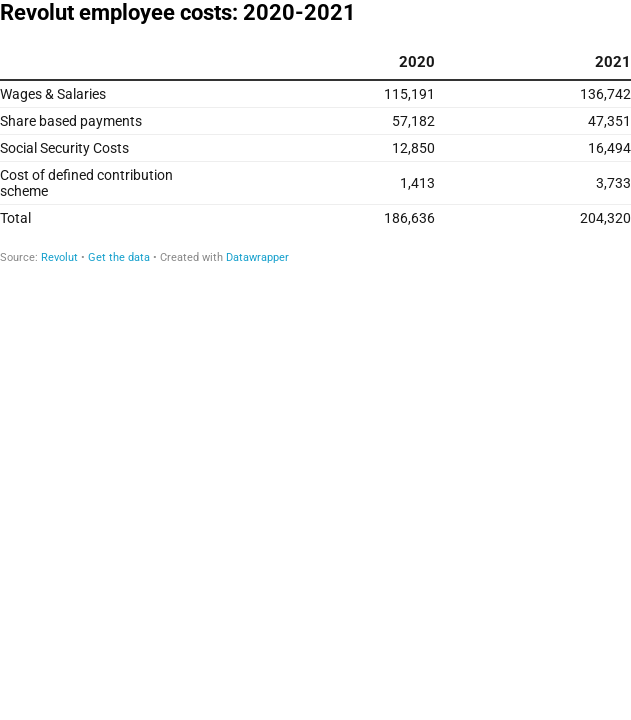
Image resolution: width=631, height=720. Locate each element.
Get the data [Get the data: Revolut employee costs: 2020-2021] (119, 257)
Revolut (59, 257)
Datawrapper (257, 257)
